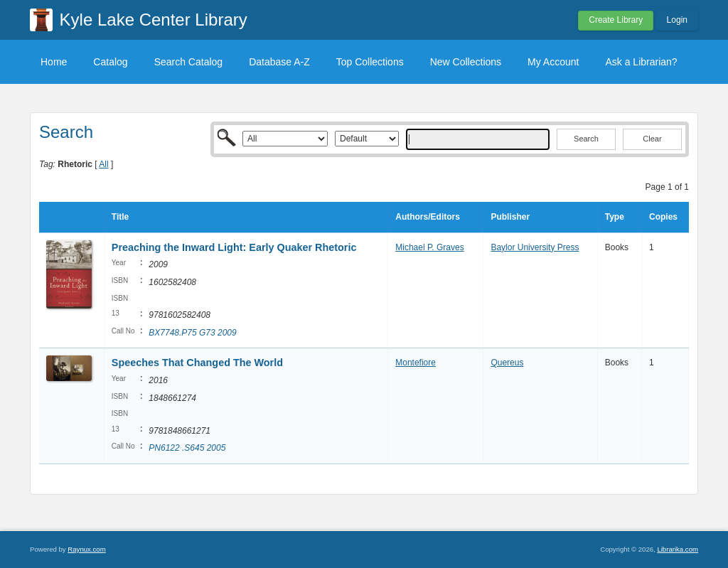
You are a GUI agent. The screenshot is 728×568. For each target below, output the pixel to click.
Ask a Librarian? (641, 62)
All (103, 164)
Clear (652, 139)
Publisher (510, 217)
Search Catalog (189, 62)
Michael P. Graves (430, 247)
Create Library (616, 20)
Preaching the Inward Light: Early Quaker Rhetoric (234, 247)
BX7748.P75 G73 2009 (192, 333)
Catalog (110, 62)
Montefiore (416, 363)
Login (677, 20)
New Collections (466, 62)
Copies (663, 217)
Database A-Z (279, 62)
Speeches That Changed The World (197, 363)
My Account (553, 62)
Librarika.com (678, 549)
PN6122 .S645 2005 (187, 448)
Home (54, 62)
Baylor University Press (535, 247)
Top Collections (370, 62)
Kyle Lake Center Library (154, 20)
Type (615, 217)
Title (120, 217)
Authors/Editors (428, 217)
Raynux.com (86, 549)
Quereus (507, 363)
